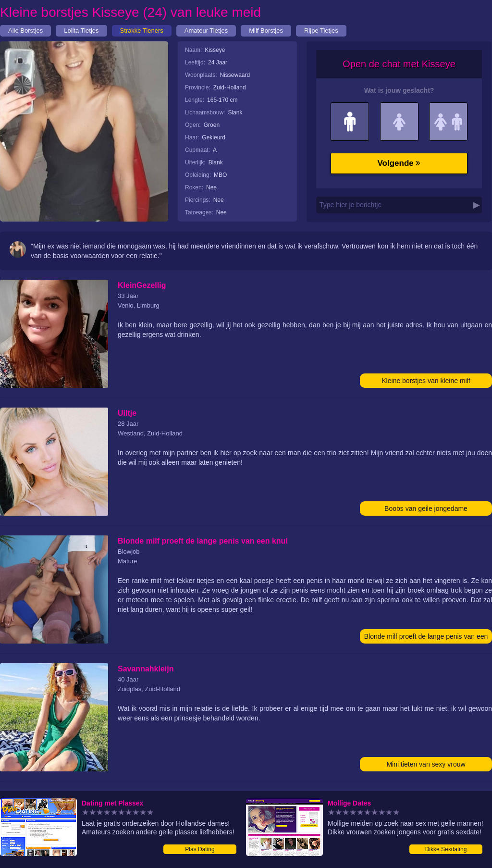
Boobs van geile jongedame (426, 508)
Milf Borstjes (266, 31)
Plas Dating (200, 849)
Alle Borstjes (25, 31)
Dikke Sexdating (446, 849)
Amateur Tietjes (206, 31)
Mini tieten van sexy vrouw (426, 764)
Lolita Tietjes (81, 31)
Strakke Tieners (142, 31)
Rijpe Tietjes (321, 31)
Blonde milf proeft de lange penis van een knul (426, 638)
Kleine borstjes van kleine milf (426, 381)
